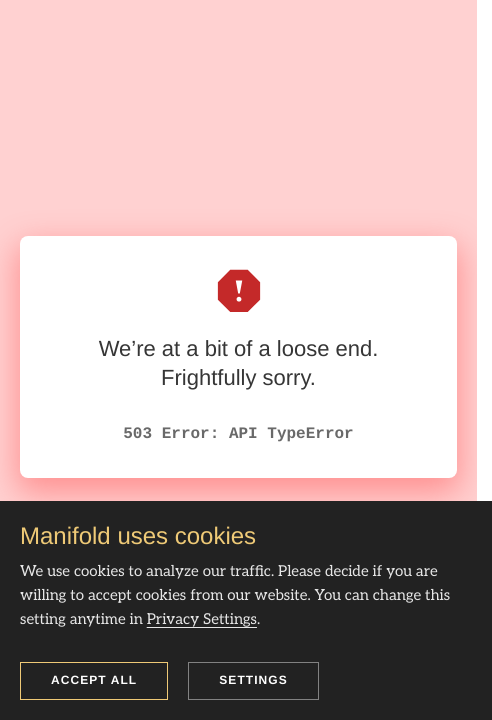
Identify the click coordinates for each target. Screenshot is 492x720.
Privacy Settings (202, 620)
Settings (253, 680)
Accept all (94, 680)
